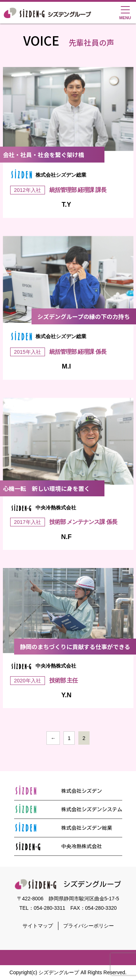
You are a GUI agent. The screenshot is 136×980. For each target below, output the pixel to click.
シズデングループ (68, 884)
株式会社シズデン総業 (63, 828)
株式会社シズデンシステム (68, 809)
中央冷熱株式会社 (58, 846)
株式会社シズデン (58, 791)
